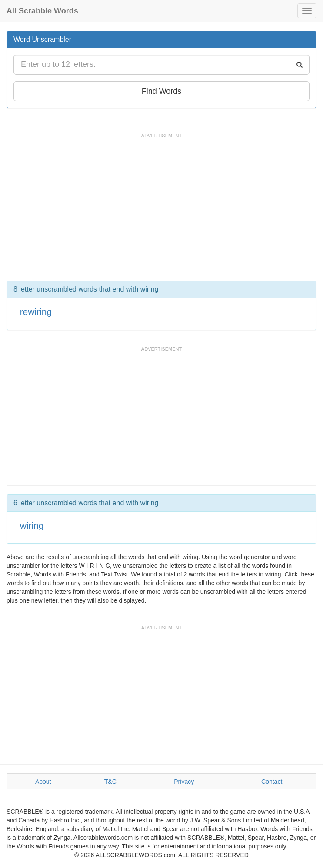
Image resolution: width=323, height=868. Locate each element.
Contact (272, 782)
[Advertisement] (165, 206)
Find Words (162, 91)
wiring (32, 525)
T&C (110, 782)
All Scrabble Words (42, 11)
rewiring (36, 312)
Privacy (184, 782)
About (43, 782)
